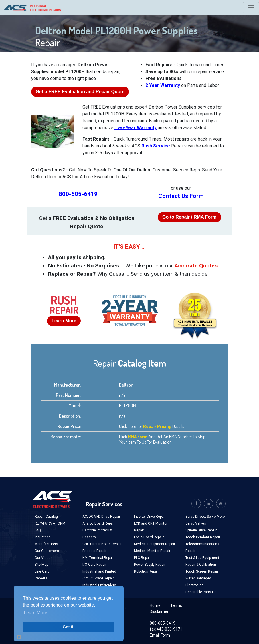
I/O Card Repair (94, 565)
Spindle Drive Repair (201, 530)
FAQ (38, 530)
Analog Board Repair (99, 523)
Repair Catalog (46, 517)
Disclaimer (159, 611)
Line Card (42, 571)
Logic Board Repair (149, 537)
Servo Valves (196, 523)
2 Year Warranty (163, 85)
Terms (176, 605)
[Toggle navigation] (251, 8)
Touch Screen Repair (202, 571)
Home (155, 605)
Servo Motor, (217, 517)
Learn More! (36, 613)
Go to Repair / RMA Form (189, 217)
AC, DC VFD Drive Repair (101, 517)
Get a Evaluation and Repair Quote (80, 92)
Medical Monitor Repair (152, 551)
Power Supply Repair (150, 565)
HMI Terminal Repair (98, 558)
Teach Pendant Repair (203, 537)
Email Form (160, 635)
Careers (41, 578)
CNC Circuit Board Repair (102, 544)
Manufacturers (46, 544)
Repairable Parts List (202, 592)
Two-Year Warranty (136, 128)
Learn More (64, 321)
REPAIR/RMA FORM (50, 523)
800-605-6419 (78, 194)
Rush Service (156, 146)
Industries (43, 537)
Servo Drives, (196, 517)
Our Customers (47, 551)
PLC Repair (142, 558)
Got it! (69, 627)
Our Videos (44, 558)
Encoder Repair (94, 551)
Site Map (41, 565)
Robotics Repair (146, 571)
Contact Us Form (181, 196)
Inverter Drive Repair (150, 517)
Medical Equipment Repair (155, 544)
